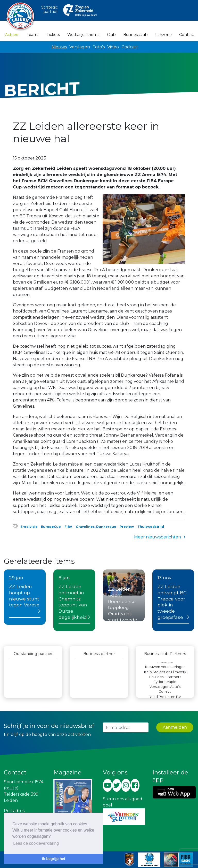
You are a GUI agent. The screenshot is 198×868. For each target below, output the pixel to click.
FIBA (68, 527)
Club (111, 35)
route (11, 788)
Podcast (130, 47)
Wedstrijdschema (83, 35)
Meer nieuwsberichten (158, 537)
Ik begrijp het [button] (54, 859)
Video (113, 47)
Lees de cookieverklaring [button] (36, 843)
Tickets (53, 35)
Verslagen (80, 47)
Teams (33, 35)
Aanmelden (175, 727)
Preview (127, 527)
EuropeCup (51, 527)
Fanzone (163, 35)
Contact (187, 35)
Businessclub (135, 35)
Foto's (99, 47)
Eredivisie (29, 527)
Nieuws (59, 47)
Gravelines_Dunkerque (96, 527)
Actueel (12, 34)
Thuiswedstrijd (151, 527)
